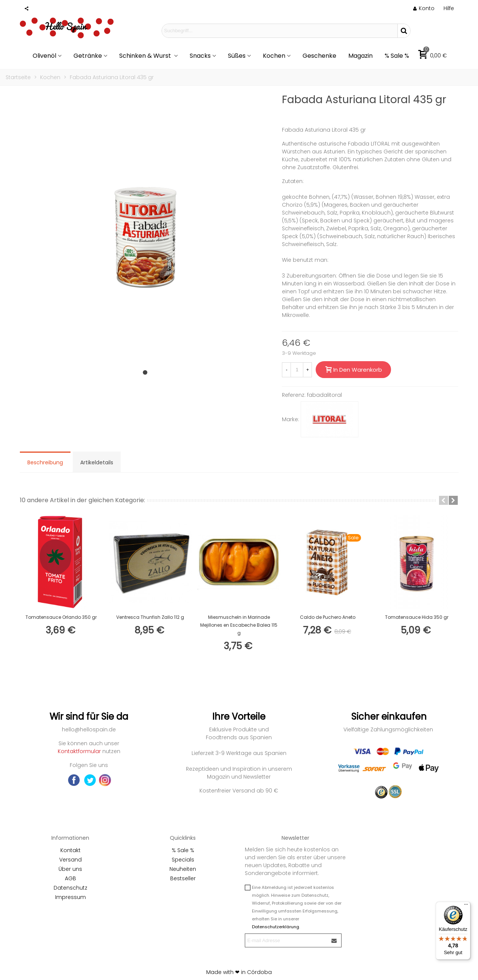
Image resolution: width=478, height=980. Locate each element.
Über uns (70, 869)
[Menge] (297, 370)
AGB (70, 878)
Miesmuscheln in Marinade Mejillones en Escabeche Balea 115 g (239, 625)
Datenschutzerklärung (276, 927)
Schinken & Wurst (146, 56)
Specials (183, 860)
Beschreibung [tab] (45, 462)
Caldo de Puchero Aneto (328, 617)
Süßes (237, 56)
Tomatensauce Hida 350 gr (417, 617)
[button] (145, 372)
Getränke (88, 56)
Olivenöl (44, 56)
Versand (70, 860)
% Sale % (397, 56)
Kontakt (70, 850)
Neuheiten (183, 869)
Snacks (200, 56)
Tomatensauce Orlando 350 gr (61, 617)
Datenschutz (70, 888)
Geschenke (319, 56)
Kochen (274, 56)
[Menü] (466, 906)
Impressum (70, 897)
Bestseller (183, 878)
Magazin (360, 56)
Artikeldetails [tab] (97, 462)
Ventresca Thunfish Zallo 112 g (150, 617)
